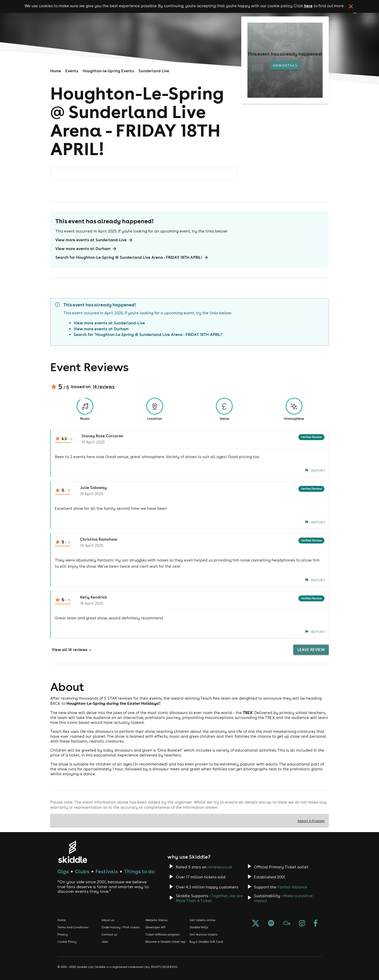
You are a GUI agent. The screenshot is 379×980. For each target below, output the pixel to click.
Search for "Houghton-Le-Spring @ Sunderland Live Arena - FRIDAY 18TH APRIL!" (148, 335)
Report (315, 470)
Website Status (157, 920)
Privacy (63, 934)
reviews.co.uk (220, 867)
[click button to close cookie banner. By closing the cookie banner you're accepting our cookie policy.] (351, 6)
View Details (285, 65)
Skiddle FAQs (199, 927)
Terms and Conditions (73, 927)
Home (56, 71)
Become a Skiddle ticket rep (165, 942)
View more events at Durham (86, 249)
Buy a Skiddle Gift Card (206, 942)
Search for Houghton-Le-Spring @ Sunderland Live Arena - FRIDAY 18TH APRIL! (132, 257)
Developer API (155, 927)
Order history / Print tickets (121, 927)
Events (72, 71)
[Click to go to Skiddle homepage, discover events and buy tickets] (72, 852)
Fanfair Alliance (292, 887)
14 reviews (104, 387)
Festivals (107, 871)
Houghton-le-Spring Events (108, 71)
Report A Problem (311, 821)
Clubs (82, 871)
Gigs (63, 871)
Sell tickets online (203, 920)
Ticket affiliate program (163, 934)
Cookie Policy (67, 942)
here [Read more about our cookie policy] (308, 6)
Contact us (109, 934)
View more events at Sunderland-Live (94, 240)
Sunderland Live (154, 71)
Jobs (105, 942)
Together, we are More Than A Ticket (209, 898)
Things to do (139, 871)
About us (108, 920)
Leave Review (311, 650)
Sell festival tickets (204, 934)
